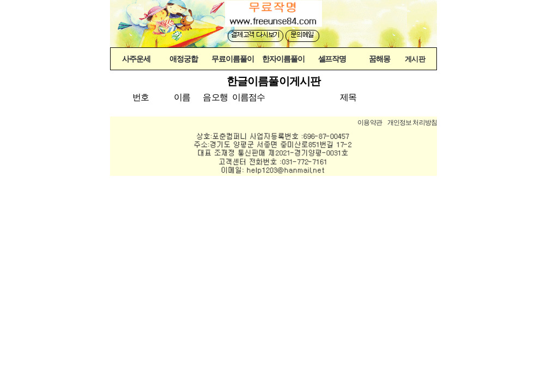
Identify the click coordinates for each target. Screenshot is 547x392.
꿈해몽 (379, 59)
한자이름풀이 (283, 59)
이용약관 (370, 122)
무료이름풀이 (233, 59)
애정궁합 (184, 59)
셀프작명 (332, 59)
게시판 (415, 59)
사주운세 (136, 59)
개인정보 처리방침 (412, 122)
